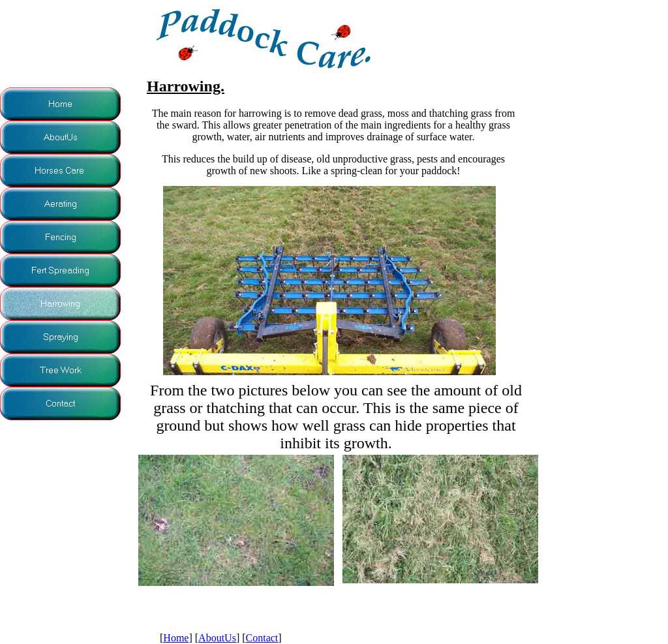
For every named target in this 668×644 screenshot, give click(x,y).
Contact (262, 638)
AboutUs (217, 638)
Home (176, 638)
